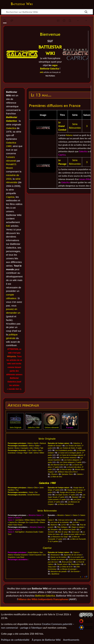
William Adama (30, 520)
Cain (29, 450)
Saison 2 (11, 518)
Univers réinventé (52, 427)
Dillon (36, 488)
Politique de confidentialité (15, 640)
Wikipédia (11, 356)
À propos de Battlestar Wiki (46, 640)
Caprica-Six (13, 522)
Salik (31, 453)
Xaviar (31, 492)
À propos (70, 427)
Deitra (34, 450)
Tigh (42, 448)
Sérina (36, 453)
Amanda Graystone (21, 555)
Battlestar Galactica (45, 596)
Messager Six (23, 522)
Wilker (42, 453)
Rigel (26, 453)
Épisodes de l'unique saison (58, 443)
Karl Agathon (20, 532)
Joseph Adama (33, 552)
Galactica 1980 (47, 483)
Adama (69, 135)
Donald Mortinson (34, 495)
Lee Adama (19, 520)
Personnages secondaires (18, 446)
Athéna (31, 446)
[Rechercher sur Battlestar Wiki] (47, 12)
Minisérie (32, 515)
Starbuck (43, 443)
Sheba (37, 448)
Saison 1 (40, 515)
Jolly (31, 448)
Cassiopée (24, 448)
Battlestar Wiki (22, 4)
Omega (20, 453)
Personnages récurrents (17, 450)
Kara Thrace (18, 525)
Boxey (17, 448)
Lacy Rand (20, 557)
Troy (17, 490)
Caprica (10, 197)
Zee (36, 492)
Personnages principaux (17, 443)
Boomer (11, 448)
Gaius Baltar (41, 520)
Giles (40, 450)
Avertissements (71, 640)
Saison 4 (11, 520)
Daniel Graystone (35, 555)
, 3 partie (71, 492)
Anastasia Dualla (32, 532)
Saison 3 (18, 518)
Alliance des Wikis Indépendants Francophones (43, 599)
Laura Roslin (34, 522)
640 (42, 72)
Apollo (36, 443)
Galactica (11, 128)
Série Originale (16, 427)
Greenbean (12, 453)
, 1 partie (65, 495)
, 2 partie (71, 448)
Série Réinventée (47, 511)
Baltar (37, 446)
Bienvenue (50, 34)
